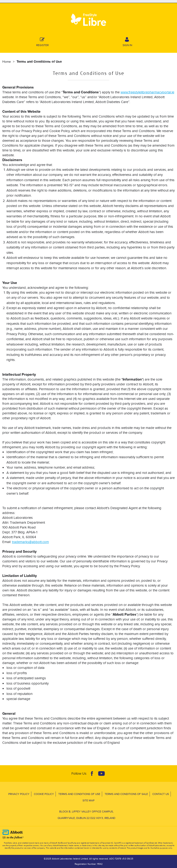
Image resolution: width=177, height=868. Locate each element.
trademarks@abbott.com (30, 542)
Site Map (88, 800)
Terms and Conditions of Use (79, 794)
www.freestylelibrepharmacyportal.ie (147, 92)
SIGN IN (127, 41)
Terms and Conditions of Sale (126, 794)
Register (42, 41)
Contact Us (161, 794)
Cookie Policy (44, 794)
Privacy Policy (19, 794)
